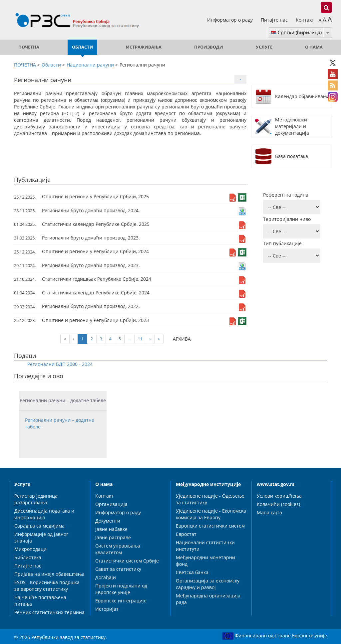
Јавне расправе (113, 537)
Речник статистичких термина (49, 612)
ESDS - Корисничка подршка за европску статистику (47, 586)
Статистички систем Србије (127, 561)
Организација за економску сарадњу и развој (208, 584)
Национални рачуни (90, 65)
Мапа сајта (269, 512)
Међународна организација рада (208, 599)
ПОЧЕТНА (29, 47)
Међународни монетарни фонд (205, 561)
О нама (314, 47)
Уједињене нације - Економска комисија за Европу (211, 514)
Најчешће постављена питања (40, 601)
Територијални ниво (287, 219)
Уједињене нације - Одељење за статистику (210, 499)
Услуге (264, 47)
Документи (108, 521)
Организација (111, 504)
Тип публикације (282, 243)
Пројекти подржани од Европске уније (121, 589)
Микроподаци (30, 549)
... (129, 339)
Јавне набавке (111, 529)
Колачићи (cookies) (278, 504)
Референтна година (286, 195)
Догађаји (106, 577)
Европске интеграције (121, 601)
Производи (209, 47)
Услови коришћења (279, 496)
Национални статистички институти (205, 546)
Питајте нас (275, 20)
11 (140, 339)
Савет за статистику (118, 569)
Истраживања (144, 47)
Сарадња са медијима (39, 526)
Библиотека (28, 557)
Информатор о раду (231, 20)
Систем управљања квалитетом (118, 549)
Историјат (107, 609)
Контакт (305, 20)
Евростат (186, 534)
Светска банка (192, 572)
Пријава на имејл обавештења (49, 574)
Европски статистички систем (210, 526)
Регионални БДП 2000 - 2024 (60, 364)
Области (83, 47)
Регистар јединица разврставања (36, 499)
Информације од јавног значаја (41, 537)
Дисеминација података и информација (44, 514)
